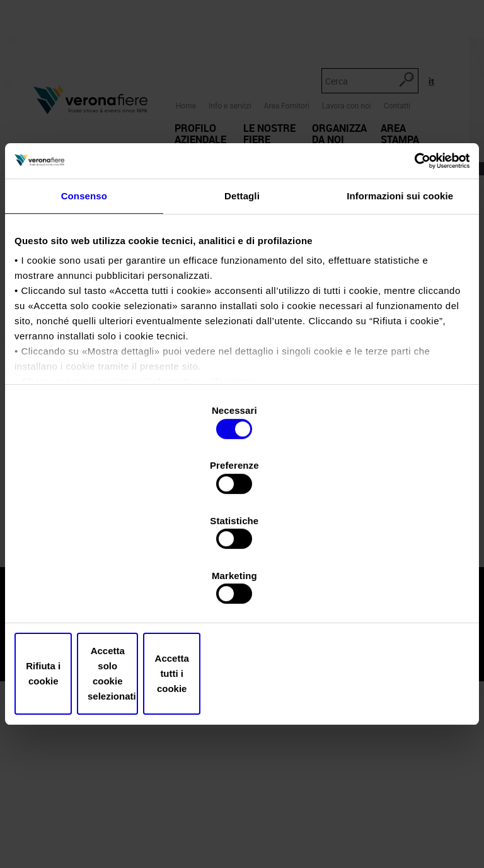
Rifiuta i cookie (89, 591)
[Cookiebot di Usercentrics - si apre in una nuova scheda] (414, 259)
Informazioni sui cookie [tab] (400, 296)
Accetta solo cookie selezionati (242, 591)
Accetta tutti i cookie (395, 591)
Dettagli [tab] (242, 296)
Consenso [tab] (84, 296)
